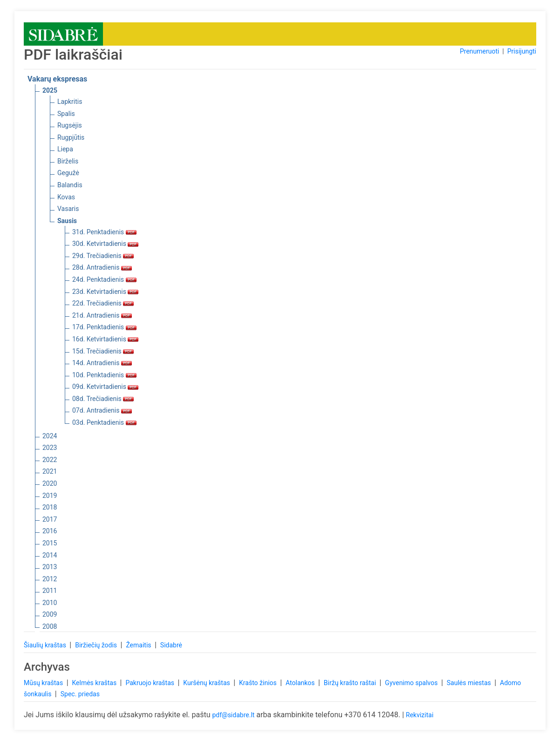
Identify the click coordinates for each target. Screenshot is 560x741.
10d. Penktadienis (104, 375)
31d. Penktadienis (104, 232)
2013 (50, 567)
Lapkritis (70, 102)
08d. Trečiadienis (103, 399)
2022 (50, 460)
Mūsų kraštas (44, 683)
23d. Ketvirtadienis (105, 292)
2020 (50, 483)
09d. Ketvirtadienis (105, 387)
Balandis (70, 185)
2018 (50, 507)
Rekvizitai (420, 715)
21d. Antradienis (102, 315)
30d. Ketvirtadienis (105, 244)
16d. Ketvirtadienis (105, 339)
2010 (50, 603)
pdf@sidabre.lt (233, 715)
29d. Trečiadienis (103, 256)
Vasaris (68, 209)
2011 (50, 591)
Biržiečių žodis (97, 645)
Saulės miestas (470, 683)
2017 (50, 519)
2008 (50, 626)
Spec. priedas (80, 694)
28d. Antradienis (102, 267)
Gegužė (68, 173)
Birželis (68, 161)
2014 (50, 555)
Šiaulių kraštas (46, 645)
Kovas (66, 197)
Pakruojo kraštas (150, 683)
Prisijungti (522, 51)
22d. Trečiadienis (103, 303)
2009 (50, 614)
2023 (50, 448)
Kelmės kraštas (95, 683)
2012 (50, 579)
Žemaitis (139, 645)
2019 (50, 496)
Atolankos (301, 683)
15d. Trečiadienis (103, 351)
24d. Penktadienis (104, 279)
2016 (50, 531)
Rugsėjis (70, 125)
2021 (50, 471)
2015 (50, 543)
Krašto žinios (259, 683)
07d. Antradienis (102, 410)
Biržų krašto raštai (351, 683)
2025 (50, 90)
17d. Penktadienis (104, 327)
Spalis (66, 114)
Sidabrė (171, 645)
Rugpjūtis (71, 137)
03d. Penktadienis (104, 422)
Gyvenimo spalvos (412, 683)
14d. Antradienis (102, 363)
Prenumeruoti (479, 51)
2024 (50, 436)
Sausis (67, 221)
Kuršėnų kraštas (207, 683)
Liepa (65, 149)
